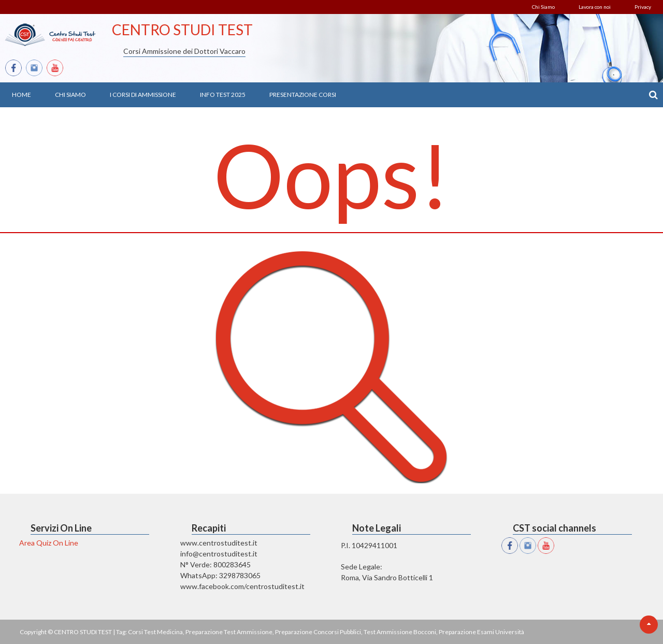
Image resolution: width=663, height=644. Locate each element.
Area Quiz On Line (49, 543)
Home (21, 95)
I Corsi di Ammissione (143, 95)
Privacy (643, 7)
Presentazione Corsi (303, 95)
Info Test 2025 (223, 95)
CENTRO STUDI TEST (182, 30)
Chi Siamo (543, 7)
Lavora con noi (595, 7)
